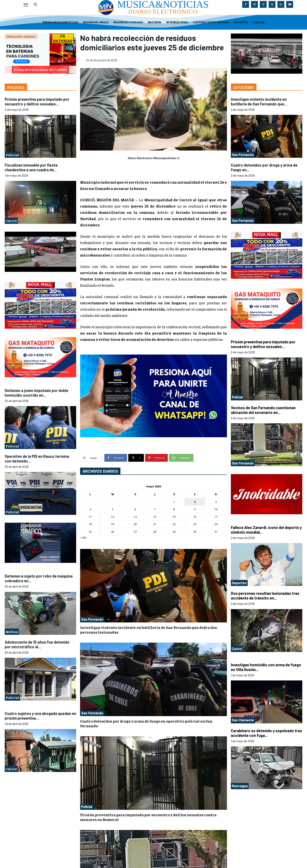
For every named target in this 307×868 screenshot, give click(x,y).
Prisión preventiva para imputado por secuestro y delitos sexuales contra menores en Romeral (148, 817)
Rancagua (240, 786)
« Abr (83, 537)
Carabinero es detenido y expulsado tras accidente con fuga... (266, 733)
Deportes (239, 583)
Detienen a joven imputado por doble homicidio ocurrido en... (37, 393)
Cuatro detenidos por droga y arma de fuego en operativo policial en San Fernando (146, 723)
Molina (12, 632)
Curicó (11, 221)
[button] (36, 5)
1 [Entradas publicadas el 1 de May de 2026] (174, 502)
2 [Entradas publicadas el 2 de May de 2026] (195, 502)
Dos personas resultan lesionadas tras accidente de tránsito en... (265, 596)
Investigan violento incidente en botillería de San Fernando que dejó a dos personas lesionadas (149, 630)
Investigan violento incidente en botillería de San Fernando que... (259, 102)
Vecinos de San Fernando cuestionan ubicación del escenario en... (263, 410)
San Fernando (92, 619)
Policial (12, 155)
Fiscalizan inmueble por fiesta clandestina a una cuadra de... (31, 167)
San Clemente (243, 720)
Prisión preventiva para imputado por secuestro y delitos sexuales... (37, 102)
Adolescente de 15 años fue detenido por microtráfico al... (37, 644)
